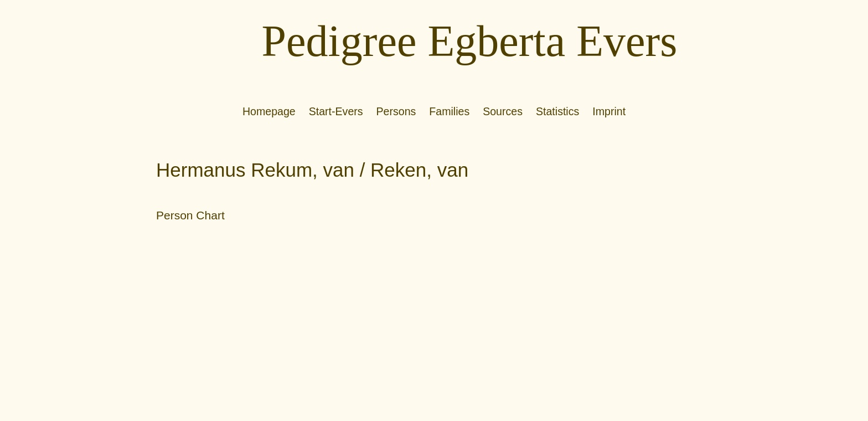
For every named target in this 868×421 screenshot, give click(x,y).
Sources (503, 111)
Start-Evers (336, 111)
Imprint (609, 111)
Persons (396, 111)
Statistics (557, 111)
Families (449, 111)
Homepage (269, 111)
